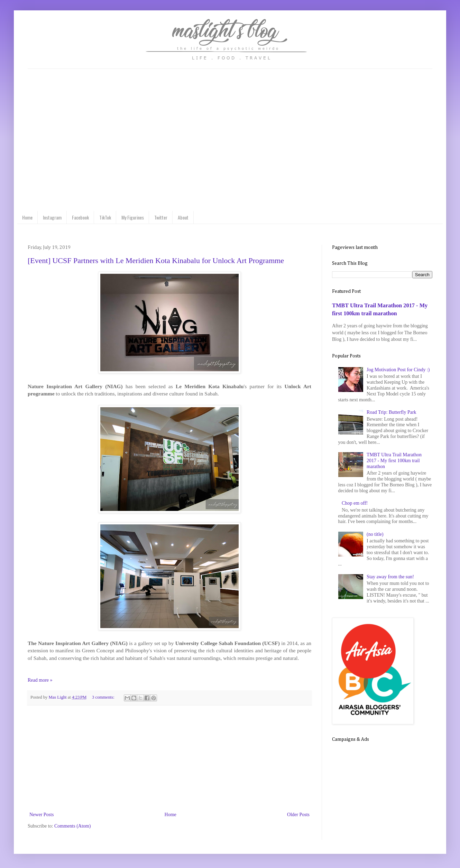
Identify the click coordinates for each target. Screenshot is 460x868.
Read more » (40, 680)
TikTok (105, 217)
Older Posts (298, 815)
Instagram (52, 217)
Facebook (80, 217)
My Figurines (133, 217)
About (183, 217)
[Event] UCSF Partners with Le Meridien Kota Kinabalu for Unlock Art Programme (156, 260)
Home (27, 217)
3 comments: (104, 697)
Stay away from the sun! (390, 577)
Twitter (161, 217)
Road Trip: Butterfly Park (392, 412)
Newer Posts (42, 815)
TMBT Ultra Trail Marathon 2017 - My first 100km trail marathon (394, 461)
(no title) (375, 534)
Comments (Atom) (72, 826)
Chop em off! (355, 503)
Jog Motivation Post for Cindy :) (398, 370)
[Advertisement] (169, 758)
